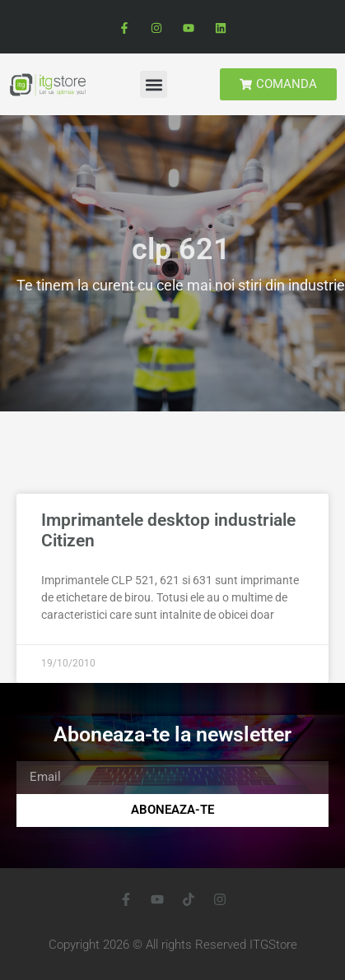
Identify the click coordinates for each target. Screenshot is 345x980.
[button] (154, 84)
